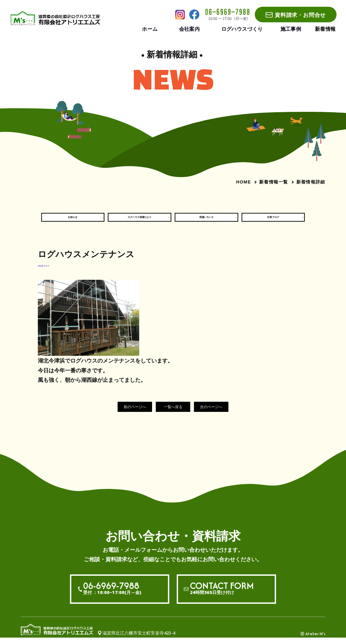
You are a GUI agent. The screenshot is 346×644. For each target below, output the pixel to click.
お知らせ (73, 220)
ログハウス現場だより (140, 220)
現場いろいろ (206, 220)
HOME (244, 182)
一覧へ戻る (173, 413)
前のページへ (124, 413)
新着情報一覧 (274, 182)
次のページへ (222, 413)
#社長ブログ (51, 271)
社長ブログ (273, 220)
